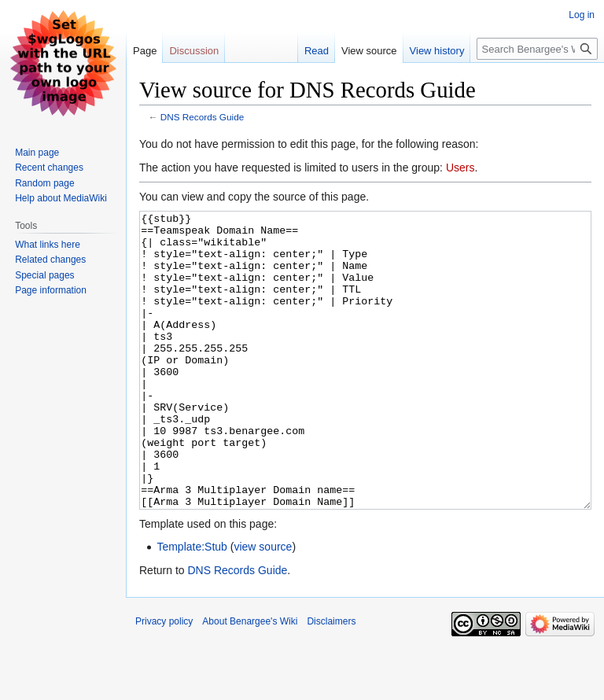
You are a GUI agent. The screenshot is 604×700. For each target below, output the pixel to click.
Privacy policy (164, 680)
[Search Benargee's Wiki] (537, 49)
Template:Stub (192, 606)
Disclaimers (331, 680)
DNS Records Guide (202, 117)
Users (460, 168)
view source (263, 606)
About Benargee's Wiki (250, 680)
